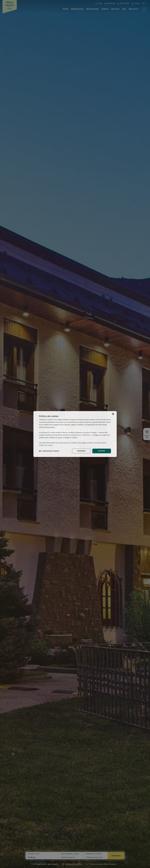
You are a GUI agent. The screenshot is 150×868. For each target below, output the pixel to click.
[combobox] (113, 414)
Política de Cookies (46, 445)
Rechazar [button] (81, 451)
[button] (49, 451)
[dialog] (75, 434)
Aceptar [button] (102, 451)
